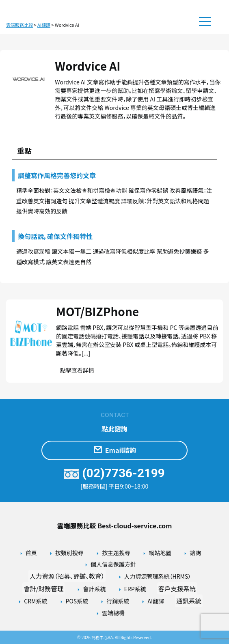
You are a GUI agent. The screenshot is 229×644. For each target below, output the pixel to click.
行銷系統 (118, 601)
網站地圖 (160, 553)
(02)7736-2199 (115, 473)
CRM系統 (36, 601)
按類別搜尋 (69, 553)
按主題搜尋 (116, 553)
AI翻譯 (156, 601)
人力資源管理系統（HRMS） (158, 576)
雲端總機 (113, 613)
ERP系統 (135, 589)
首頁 (31, 553)
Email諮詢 (115, 450)
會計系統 (94, 589)
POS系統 (77, 601)
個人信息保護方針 (113, 564)
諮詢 (195, 553)
